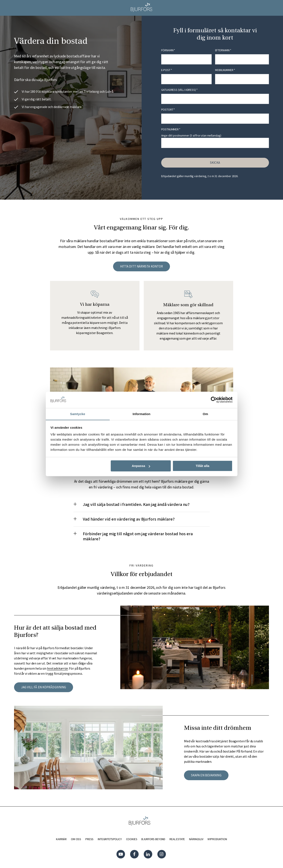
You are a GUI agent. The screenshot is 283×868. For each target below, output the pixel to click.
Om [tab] (205, 414)
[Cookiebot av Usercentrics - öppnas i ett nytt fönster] (214, 400)
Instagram (162, 854)
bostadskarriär (57, 668)
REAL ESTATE (177, 839)
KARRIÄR (61, 839)
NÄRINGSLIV (196, 839)
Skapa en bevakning (206, 775)
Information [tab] (142, 414)
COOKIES (131, 839)
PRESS (89, 839)
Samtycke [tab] (78, 414)
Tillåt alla (203, 466)
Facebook (135, 854)
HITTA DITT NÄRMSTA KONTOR (142, 266)
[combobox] (215, 99)
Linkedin (148, 854)
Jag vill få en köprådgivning (44, 687)
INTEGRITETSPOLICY (110, 839)
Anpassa (141, 466)
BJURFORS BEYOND (153, 839)
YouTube (121, 854)
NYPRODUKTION (217, 839)
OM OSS (76, 839)
